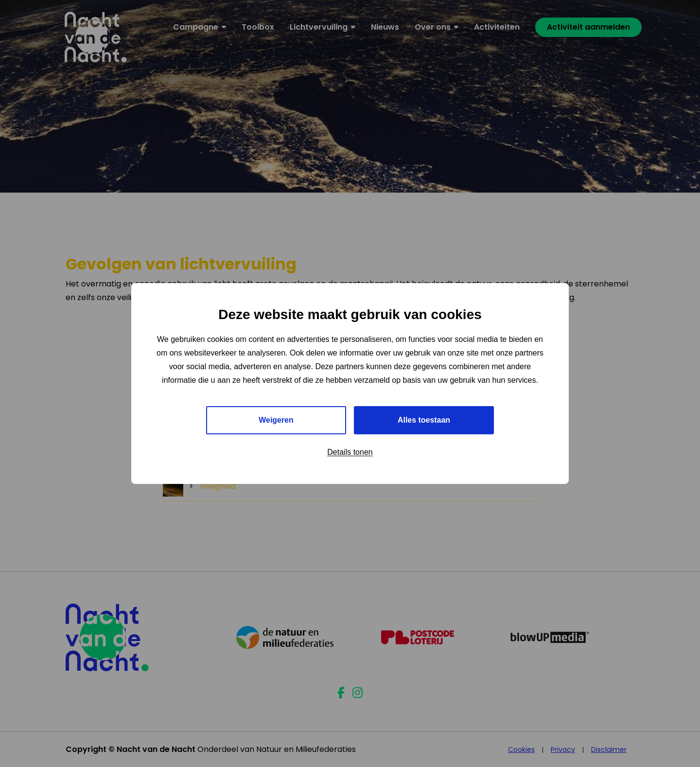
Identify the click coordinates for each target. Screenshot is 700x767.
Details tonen (350, 452)
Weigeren (276, 420)
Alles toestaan (424, 420)
